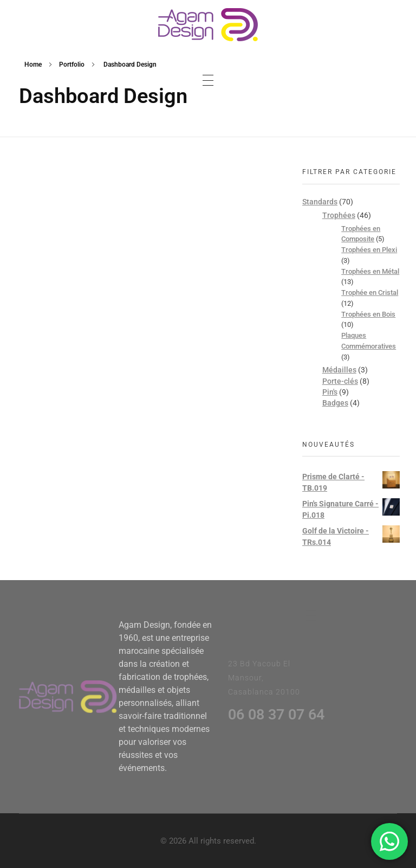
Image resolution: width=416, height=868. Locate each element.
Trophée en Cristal (370, 292)
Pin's (330, 392)
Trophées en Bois (368, 314)
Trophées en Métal (370, 271)
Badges (335, 403)
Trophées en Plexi (369, 250)
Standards (320, 202)
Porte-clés (340, 381)
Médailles (339, 370)
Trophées (339, 215)
